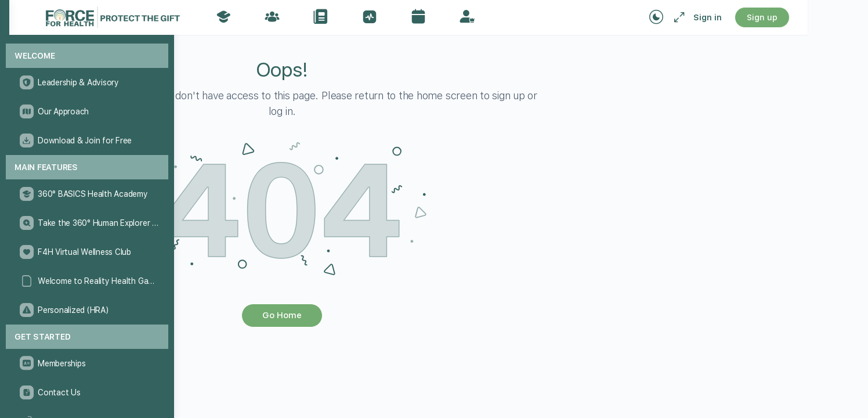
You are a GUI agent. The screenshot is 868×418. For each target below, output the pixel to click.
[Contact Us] (87, 392)
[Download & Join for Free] (87, 140)
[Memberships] (87, 363)
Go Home (406, 315)
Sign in (763, 17)
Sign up (817, 17)
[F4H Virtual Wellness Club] (87, 252)
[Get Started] (87, 337)
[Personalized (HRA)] (87, 310)
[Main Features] (87, 167)
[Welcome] (87, 56)
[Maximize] (732, 17)
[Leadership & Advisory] (87, 82)
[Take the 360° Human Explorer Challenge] (87, 223)
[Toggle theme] (711, 17)
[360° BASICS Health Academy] (87, 194)
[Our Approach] (87, 111)
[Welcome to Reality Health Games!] (87, 281)
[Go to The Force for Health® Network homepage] (241, 16)
